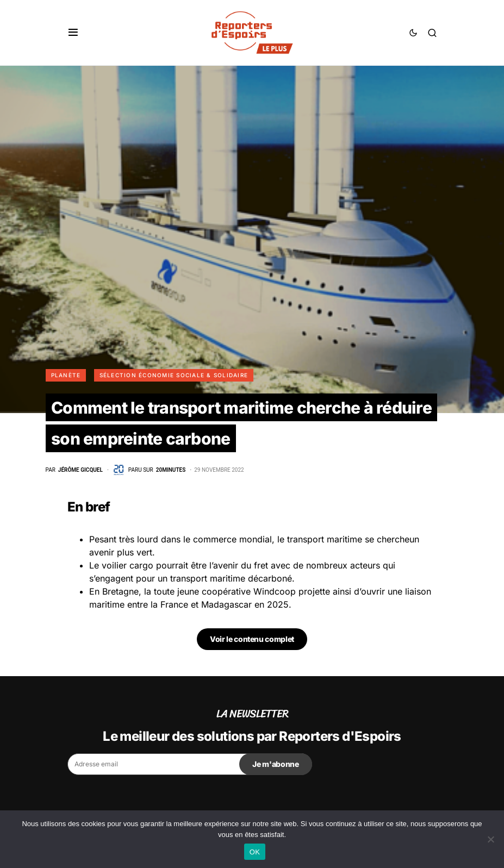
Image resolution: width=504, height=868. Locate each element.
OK (255, 852)
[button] (73, 33)
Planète (66, 375)
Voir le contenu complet (252, 639)
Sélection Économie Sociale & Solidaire (174, 375)
